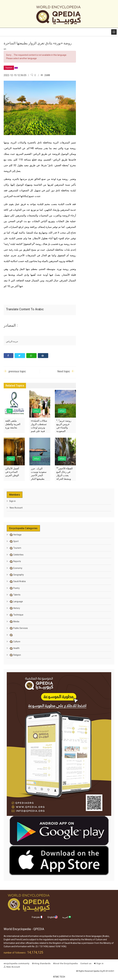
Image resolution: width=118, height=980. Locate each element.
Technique (16, 615)
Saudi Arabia (17, 581)
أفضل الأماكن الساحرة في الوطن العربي (12, 472)
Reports (15, 561)
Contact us (86, 963)
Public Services (19, 628)
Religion (15, 655)
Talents (15, 595)
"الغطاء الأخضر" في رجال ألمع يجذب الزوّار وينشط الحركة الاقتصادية (64, 475)
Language (16, 601)
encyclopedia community (17, 963)
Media (14, 622)
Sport (14, 541)
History (15, 608)
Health (14, 648)
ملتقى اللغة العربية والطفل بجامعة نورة (13, 424)
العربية (67, 917)
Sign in (12, 501)
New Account (16, 508)
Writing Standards (41, 963)
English (53, 917)
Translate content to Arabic (25, 309)
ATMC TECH (59, 977)
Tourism (15, 548)
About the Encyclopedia (65, 963)
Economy (16, 568)
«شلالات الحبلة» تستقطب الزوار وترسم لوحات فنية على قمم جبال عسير (39, 428)
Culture (15, 642)
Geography (17, 575)
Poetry (14, 588)
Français (37, 917)
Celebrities (16, 555)
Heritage (15, 535)
